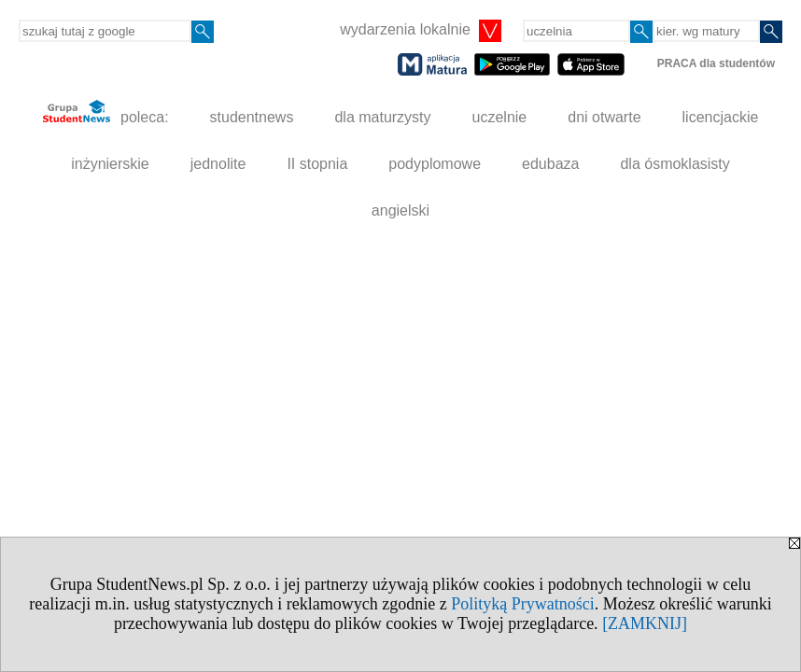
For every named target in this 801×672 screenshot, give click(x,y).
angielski (400, 210)
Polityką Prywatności (523, 604)
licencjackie (721, 117)
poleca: (106, 112)
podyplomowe (435, 164)
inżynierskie (110, 164)
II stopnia (317, 164)
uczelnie (500, 117)
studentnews (252, 117)
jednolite (218, 164)
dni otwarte (604, 117)
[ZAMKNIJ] (645, 623)
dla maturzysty (382, 117)
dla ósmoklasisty (675, 164)
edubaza (550, 164)
